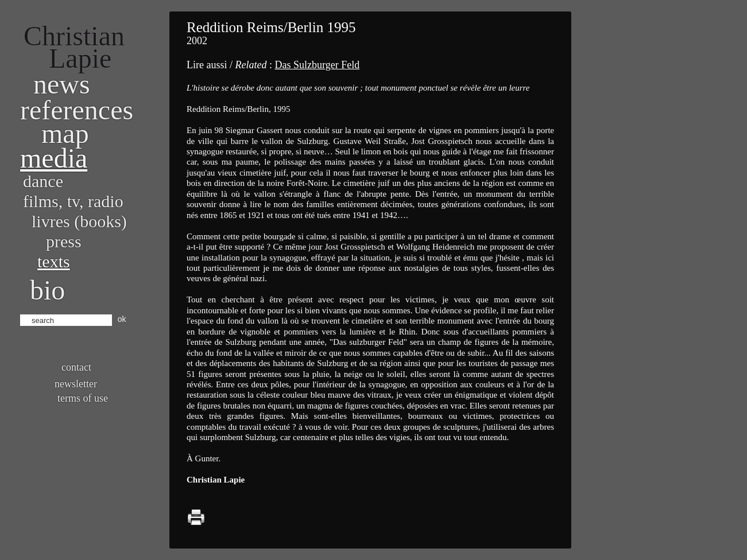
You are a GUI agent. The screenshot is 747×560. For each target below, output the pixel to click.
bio (47, 290)
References (77, 110)
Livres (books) (79, 221)
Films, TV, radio (73, 201)
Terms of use (83, 398)
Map (65, 133)
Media (54, 158)
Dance (43, 181)
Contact (76, 367)
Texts (54, 261)
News (62, 84)
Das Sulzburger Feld (317, 65)
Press (64, 241)
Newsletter (76, 384)
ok (122, 319)
